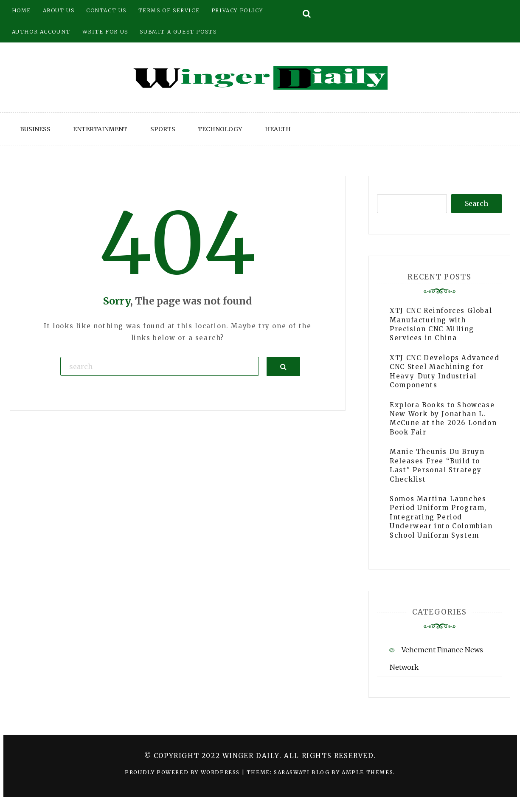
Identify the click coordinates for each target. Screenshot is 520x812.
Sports (163, 129)
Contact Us (106, 10)
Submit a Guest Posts (178, 32)
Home (21, 10)
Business (35, 129)
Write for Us (105, 32)
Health (278, 129)
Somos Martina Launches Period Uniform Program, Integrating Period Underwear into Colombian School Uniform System (441, 517)
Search (476, 203)
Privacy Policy (237, 10)
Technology (220, 129)
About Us (59, 10)
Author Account (41, 32)
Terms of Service (169, 10)
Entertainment (100, 129)
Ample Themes (367, 772)
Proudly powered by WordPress (183, 772)
